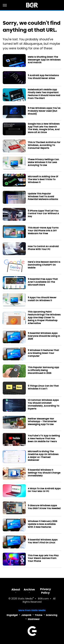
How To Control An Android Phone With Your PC (43, 248)
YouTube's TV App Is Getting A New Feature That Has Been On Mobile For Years (44, 439)
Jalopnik (26, 615)
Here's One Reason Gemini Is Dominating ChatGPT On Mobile (44, 265)
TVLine (39, 615)
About (16, 590)
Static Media (25, 599)
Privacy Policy (45, 591)
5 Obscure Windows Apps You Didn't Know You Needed (44, 507)
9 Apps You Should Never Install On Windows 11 (42, 299)
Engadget (12, 615)
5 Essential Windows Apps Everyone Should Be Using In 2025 (44, 336)
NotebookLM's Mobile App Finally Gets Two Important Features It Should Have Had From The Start (44, 94)
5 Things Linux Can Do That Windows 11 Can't (43, 387)
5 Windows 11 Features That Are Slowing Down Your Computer (43, 353)
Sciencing (52, 615)
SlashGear (34, 619)
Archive (29, 590)
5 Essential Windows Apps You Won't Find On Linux (43, 541)
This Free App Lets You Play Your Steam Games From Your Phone (43, 558)
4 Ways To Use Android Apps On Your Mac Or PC (44, 490)
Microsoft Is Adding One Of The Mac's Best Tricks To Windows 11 (43, 179)
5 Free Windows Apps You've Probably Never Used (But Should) (44, 111)
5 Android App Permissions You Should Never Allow (43, 77)
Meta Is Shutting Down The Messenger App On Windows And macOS (44, 60)
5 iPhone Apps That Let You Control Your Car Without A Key (43, 214)
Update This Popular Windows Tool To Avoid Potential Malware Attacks (43, 197)
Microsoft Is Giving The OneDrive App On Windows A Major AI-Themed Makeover (43, 456)
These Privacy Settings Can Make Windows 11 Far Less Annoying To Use (43, 162)
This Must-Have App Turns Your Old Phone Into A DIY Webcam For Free (43, 231)
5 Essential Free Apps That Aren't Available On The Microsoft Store (43, 282)
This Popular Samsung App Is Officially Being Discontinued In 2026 (43, 370)
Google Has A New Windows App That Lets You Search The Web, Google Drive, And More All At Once (44, 128)
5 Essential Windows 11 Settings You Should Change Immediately (44, 473)
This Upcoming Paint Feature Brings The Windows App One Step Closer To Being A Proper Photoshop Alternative (44, 318)
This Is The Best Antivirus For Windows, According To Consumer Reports (44, 145)
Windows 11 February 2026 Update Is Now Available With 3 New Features (43, 524)
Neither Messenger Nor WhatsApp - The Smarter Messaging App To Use (42, 422)
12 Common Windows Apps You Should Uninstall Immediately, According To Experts (44, 404)
